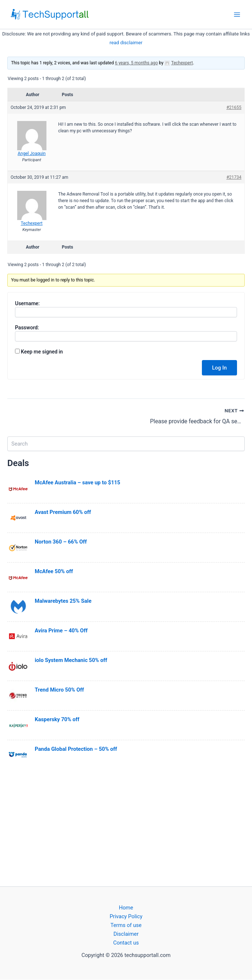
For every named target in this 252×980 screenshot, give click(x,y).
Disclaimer (126, 934)
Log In (219, 368)
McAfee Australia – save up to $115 (78, 483)
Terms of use (126, 925)
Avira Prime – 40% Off (61, 631)
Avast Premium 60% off (63, 512)
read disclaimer (126, 43)
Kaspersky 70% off (57, 719)
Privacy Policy (126, 916)
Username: (27, 303)
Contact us (126, 943)
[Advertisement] (126, 827)
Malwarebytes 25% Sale (63, 601)
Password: (27, 328)
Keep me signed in (42, 352)
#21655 (234, 107)
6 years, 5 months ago (136, 63)
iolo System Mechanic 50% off (71, 660)
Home (126, 908)
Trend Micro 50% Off (59, 690)
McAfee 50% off (54, 571)
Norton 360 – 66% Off (61, 542)
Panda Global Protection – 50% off (76, 749)
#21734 (234, 177)
